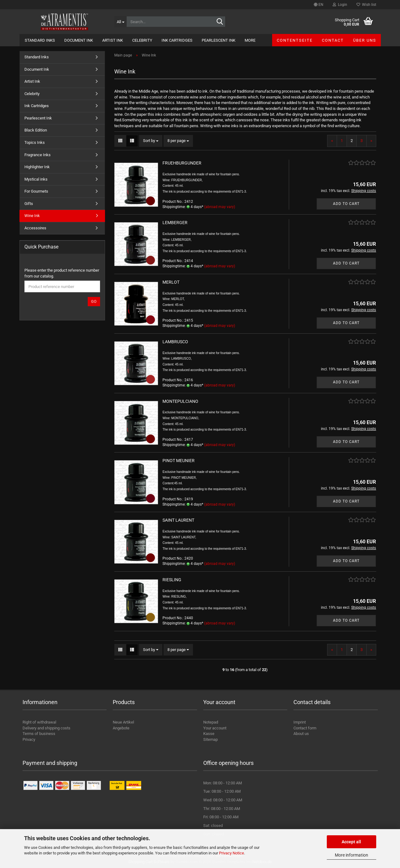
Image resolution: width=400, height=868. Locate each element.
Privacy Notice (232, 853)
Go (94, 302)
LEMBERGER (175, 223)
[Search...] (120, 22)
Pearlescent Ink (219, 40)
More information (352, 855)
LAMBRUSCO (175, 342)
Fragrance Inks (38, 155)
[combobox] (151, 141)
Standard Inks (40, 40)
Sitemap (211, 739)
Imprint (300, 722)
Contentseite (295, 40)
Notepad (211, 722)
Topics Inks (35, 142)
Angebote (121, 728)
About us (301, 734)
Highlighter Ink (37, 167)
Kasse (209, 734)
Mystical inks (36, 179)
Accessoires (35, 228)
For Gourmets (36, 191)
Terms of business (39, 734)
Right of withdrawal (39, 722)
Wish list (366, 5)
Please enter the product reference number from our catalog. (62, 273)
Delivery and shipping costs (46, 728)
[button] (319, 5)
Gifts (29, 204)
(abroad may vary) (220, 207)
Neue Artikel (123, 722)
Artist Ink (113, 40)
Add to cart (346, 204)
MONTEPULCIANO (180, 401)
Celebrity (142, 40)
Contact (333, 40)
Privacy (29, 739)
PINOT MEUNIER (179, 461)
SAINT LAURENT (178, 520)
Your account (215, 728)
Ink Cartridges (177, 40)
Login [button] (340, 5)
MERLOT (171, 282)
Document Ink (79, 40)
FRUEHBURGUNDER (182, 163)
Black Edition (36, 130)
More (250, 40)
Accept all (351, 842)
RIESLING (172, 580)
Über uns (365, 40)
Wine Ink (32, 216)
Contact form (305, 728)
